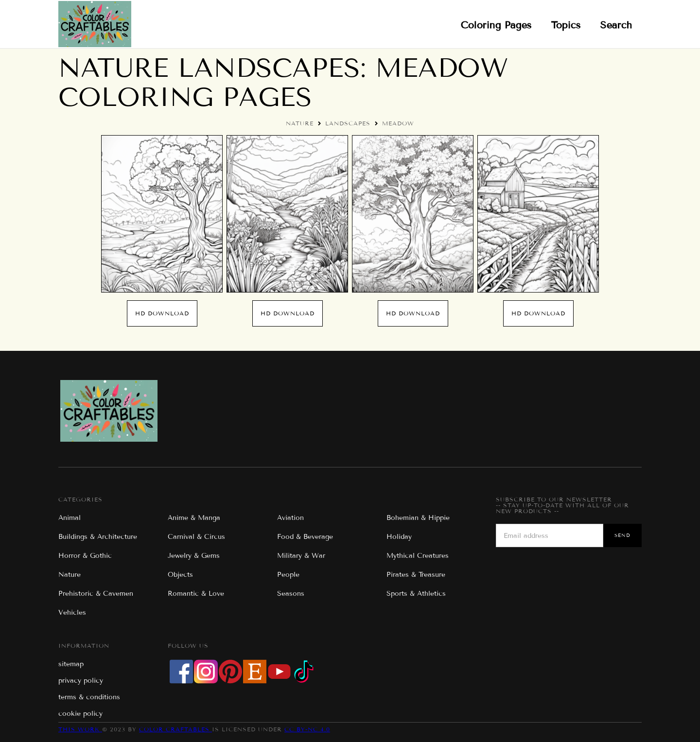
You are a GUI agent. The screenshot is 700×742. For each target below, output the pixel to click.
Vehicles (72, 613)
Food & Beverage (305, 537)
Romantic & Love (196, 594)
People (288, 575)
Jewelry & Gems (194, 556)
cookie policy (80, 714)
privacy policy (81, 681)
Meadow (398, 123)
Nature (300, 123)
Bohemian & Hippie (418, 518)
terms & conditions (89, 697)
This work (80, 729)
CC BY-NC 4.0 (307, 729)
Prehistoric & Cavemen (96, 594)
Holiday (399, 537)
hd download (162, 313)
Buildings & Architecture (98, 537)
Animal (70, 518)
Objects (180, 575)
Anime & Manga (194, 518)
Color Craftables (175, 729)
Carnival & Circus (196, 537)
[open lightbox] (162, 214)
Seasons (291, 594)
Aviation (290, 518)
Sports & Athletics (416, 594)
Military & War (301, 556)
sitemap (71, 664)
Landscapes (348, 123)
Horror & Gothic (85, 556)
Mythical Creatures (418, 556)
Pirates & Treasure (416, 575)
